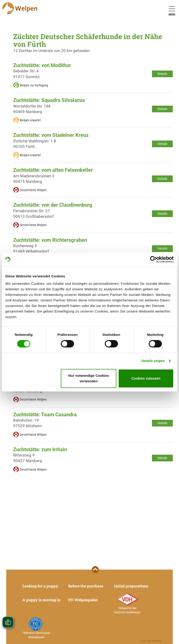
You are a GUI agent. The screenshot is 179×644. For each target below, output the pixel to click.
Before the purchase (86, 586)
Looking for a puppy (40, 586)
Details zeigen (153, 361)
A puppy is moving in (41, 600)
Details (162, 74)
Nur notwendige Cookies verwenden (89, 378)
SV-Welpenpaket (83, 600)
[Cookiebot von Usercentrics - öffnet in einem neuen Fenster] (153, 259)
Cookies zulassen (146, 378)
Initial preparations (131, 586)
